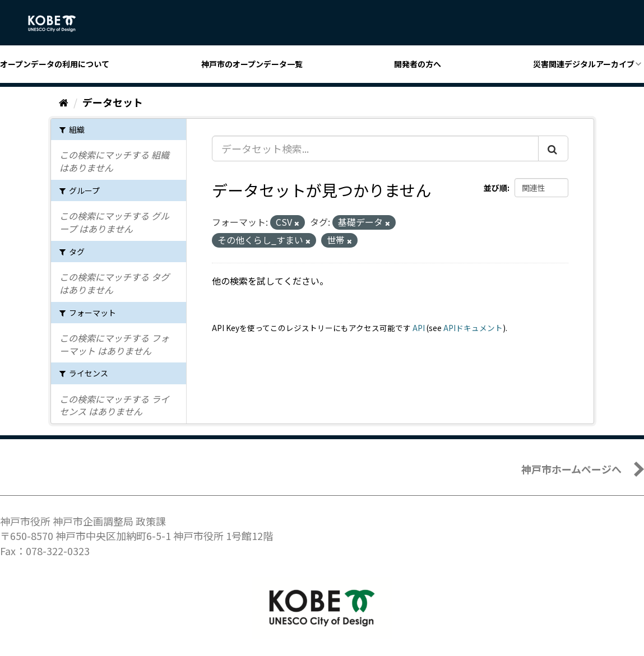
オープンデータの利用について (55, 64)
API (419, 328)
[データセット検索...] (375, 148)
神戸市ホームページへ (571, 469)
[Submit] (553, 148)
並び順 (495, 188)
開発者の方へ (418, 64)
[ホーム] (64, 102)
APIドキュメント (473, 328)
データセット (113, 102)
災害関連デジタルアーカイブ (584, 64)
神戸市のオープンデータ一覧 (252, 64)
